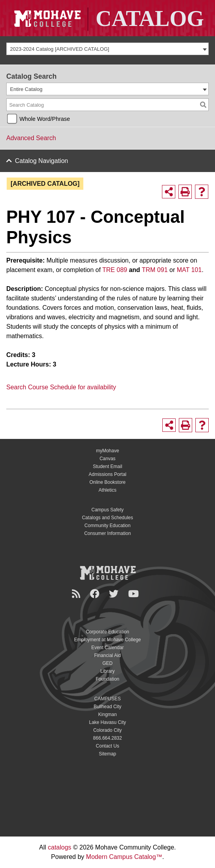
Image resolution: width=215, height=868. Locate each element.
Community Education (107, 526)
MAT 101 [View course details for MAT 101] (189, 270)
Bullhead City (107, 707)
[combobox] (107, 49)
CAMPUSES (107, 699)
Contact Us (107, 746)
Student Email (107, 466)
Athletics (107, 490)
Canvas (107, 459)
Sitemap (107, 754)
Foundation (107, 679)
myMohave (107, 451)
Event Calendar (107, 648)
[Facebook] (96, 594)
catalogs (60, 847)
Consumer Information (107, 533)
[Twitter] (115, 594)
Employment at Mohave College (107, 640)
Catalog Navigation (41, 161)
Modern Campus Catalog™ (124, 857)
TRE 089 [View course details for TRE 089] (115, 270)
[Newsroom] (77, 594)
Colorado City (107, 730)
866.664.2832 (107, 738)
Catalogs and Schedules (107, 518)
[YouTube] (135, 594)
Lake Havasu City (107, 722)
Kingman (107, 714)
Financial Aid (107, 655)
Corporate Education (107, 632)
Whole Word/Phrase (45, 119)
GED (107, 663)
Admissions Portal (107, 474)
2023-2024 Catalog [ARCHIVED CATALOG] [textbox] (60, 49)
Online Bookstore (107, 482)
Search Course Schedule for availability (61, 387)
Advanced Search (31, 138)
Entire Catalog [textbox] (26, 89)
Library (107, 671)
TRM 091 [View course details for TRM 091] (155, 270)
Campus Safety (107, 510)
